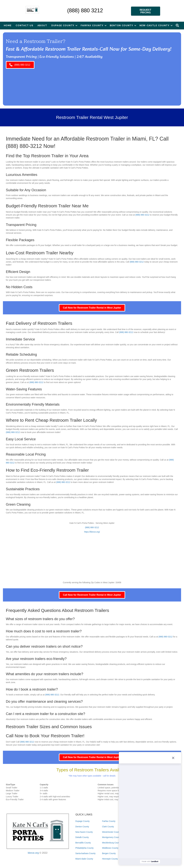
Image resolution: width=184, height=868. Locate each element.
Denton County (82, 827)
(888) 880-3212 (24, 146)
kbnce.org (33, 853)
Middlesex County (110, 848)
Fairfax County (92, 25)
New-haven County (84, 832)
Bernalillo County (83, 843)
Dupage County (63, 25)
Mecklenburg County (111, 843)
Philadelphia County (85, 848)
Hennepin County (110, 859)
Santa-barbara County (85, 853)
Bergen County (109, 853)
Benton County (121, 25)
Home (8, 25)
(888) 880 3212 (85, 10)
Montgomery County (111, 837)
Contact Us (24, 25)
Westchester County (111, 832)
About (42, 25)
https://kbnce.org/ (92, 532)
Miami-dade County (84, 859)
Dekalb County (82, 837)
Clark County (108, 827)
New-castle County (155, 25)
